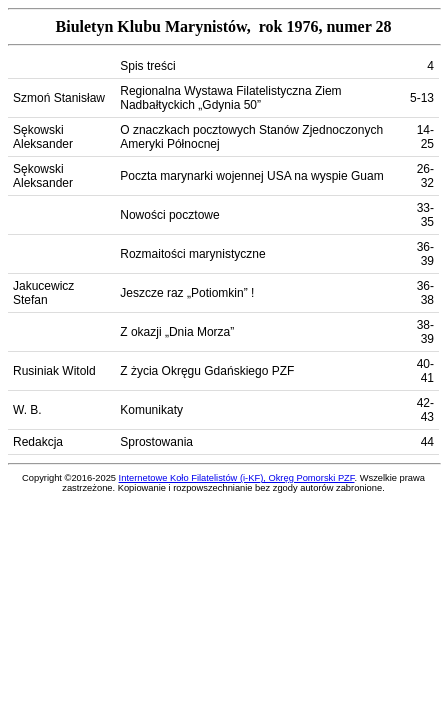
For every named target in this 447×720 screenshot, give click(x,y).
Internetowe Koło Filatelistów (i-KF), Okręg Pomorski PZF (237, 478)
